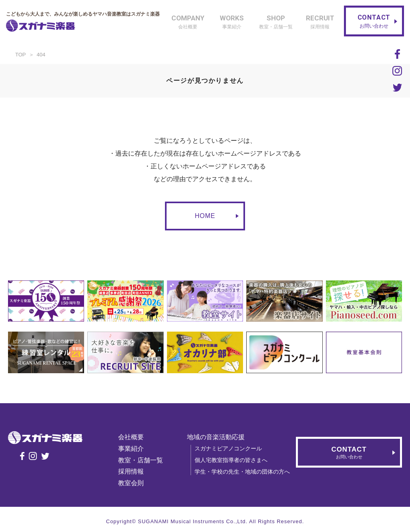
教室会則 (131, 483)
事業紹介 (131, 449)
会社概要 (131, 437)
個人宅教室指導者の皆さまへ (231, 460)
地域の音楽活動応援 (216, 437)
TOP (21, 55)
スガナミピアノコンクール (228, 448)
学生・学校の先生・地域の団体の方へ (242, 472)
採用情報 (131, 471)
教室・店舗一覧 (141, 460)
